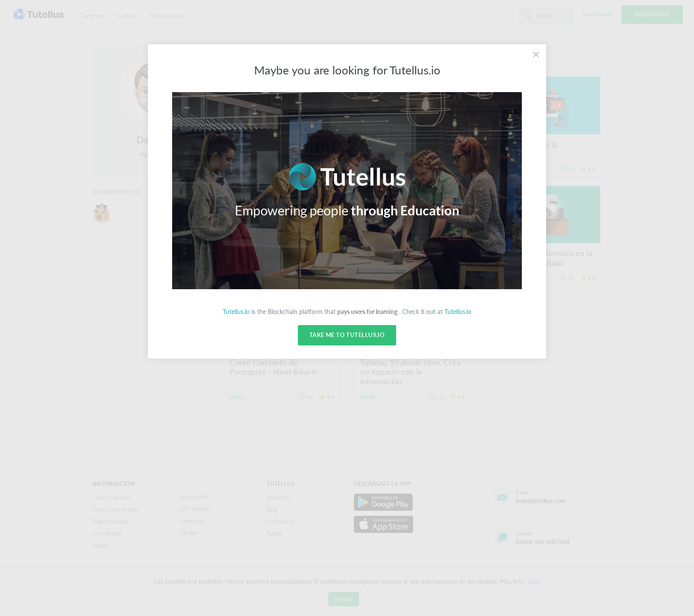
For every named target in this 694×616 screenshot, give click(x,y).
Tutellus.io (236, 312)
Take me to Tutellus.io (347, 335)
